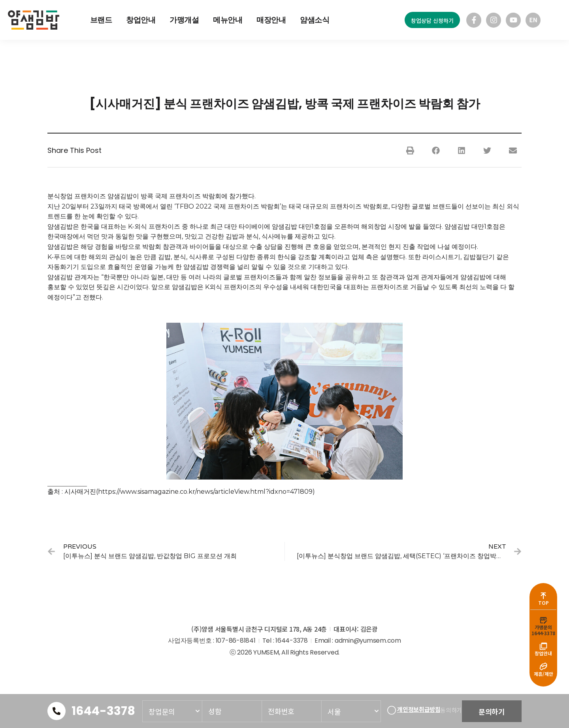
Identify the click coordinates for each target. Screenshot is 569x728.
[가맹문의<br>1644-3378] (543, 612)
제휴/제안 (544, 674)
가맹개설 (184, 20)
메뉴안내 (228, 20)
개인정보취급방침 (419, 707)
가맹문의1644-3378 (543, 624)
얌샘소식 (315, 20)
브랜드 (101, 20)
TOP (544, 593)
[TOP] (543, 585)
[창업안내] (543, 641)
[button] (410, 150)
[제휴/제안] (543, 665)
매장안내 (271, 20)
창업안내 (141, 20)
